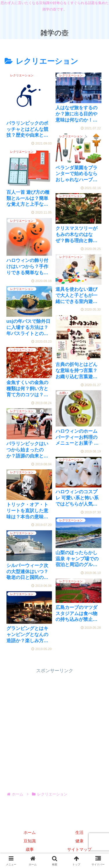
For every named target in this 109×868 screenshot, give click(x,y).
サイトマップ (79, 849)
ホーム (30, 832)
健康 (79, 841)
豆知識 (30, 841)
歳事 (30, 849)
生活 (79, 832)
